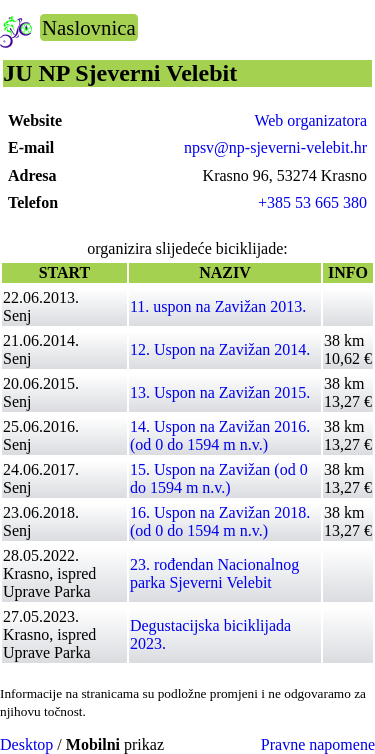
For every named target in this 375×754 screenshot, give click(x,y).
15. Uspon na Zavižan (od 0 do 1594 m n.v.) (219, 478)
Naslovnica (89, 27)
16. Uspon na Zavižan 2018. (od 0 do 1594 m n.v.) (220, 521)
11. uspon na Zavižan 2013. (218, 306)
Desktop (26, 744)
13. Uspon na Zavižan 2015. (220, 392)
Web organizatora (310, 120)
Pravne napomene (318, 744)
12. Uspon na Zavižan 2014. (220, 349)
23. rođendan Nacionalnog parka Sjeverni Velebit (214, 573)
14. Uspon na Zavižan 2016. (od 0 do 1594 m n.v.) (220, 435)
